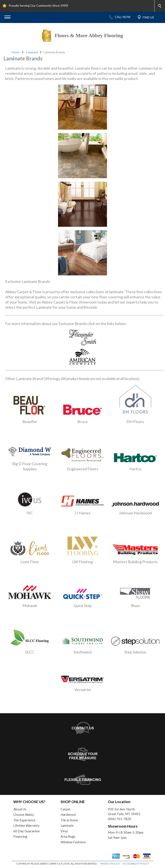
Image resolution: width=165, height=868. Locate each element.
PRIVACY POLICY (110, 864)
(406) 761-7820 (119, 819)
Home (15, 52)
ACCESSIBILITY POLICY (136, 864)
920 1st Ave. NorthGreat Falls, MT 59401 (124, 812)
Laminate (32, 52)
